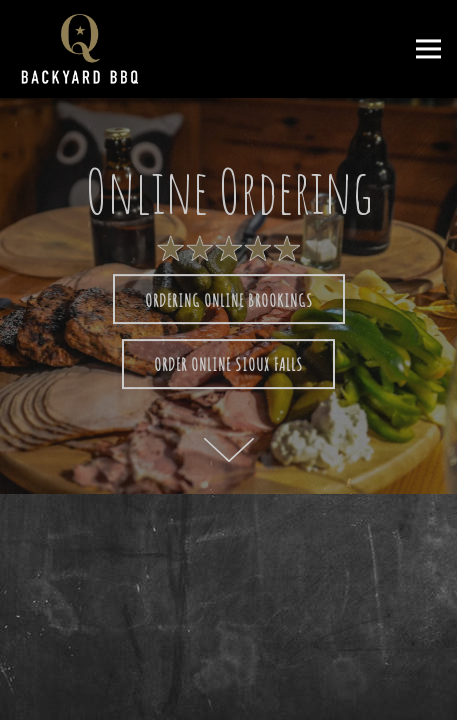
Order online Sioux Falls (228, 365)
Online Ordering (289, 693)
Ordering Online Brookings (229, 300)
